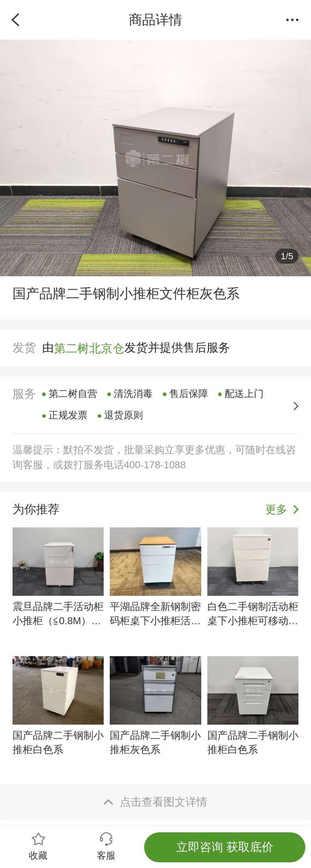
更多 (276, 510)
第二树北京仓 (89, 348)
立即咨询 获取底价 (225, 847)
